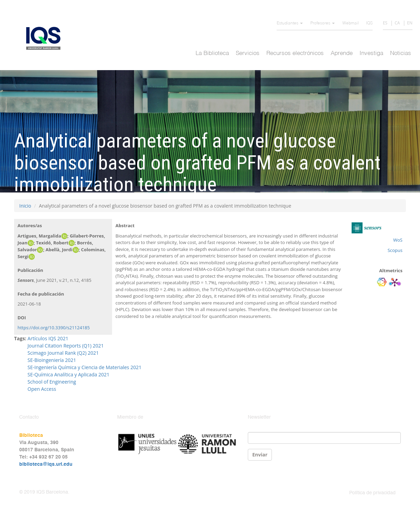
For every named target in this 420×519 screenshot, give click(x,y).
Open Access (42, 389)
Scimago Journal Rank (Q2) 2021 (63, 353)
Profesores (323, 23)
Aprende (342, 53)
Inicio (25, 206)
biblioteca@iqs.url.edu (46, 464)
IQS (369, 23)
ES (385, 23)
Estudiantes (290, 23)
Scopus (395, 250)
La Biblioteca (212, 53)
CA (397, 23)
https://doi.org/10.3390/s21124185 (54, 328)
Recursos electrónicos (295, 53)
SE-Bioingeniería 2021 (52, 360)
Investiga (371, 53)
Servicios (248, 53)
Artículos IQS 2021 (48, 338)
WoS (398, 240)
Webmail (351, 23)
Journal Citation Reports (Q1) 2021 (66, 346)
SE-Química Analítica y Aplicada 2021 (68, 374)
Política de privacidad (372, 493)
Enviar (260, 455)
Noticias (401, 53)
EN (410, 23)
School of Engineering (52, 382)
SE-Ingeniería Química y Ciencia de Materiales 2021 (84, 367)
